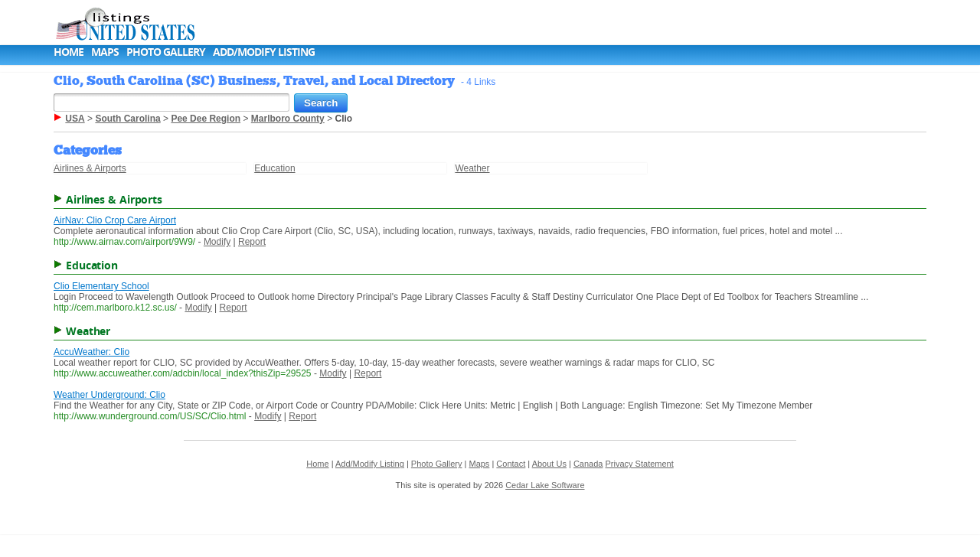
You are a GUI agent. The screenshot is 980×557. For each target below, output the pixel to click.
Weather (472, 168)
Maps (105, 52)
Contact (511, 464)
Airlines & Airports (90, 168)
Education (274, 168)
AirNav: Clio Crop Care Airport (115, 220)
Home (69, 52)
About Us (549, 464)
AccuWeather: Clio (91, 352)
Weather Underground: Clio (109, 395)
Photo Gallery (166, 52)
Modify (217, 242)
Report (252, 242)
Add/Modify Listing (264, 52)
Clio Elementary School (101, 286)
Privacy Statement (640, 464)
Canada (588, 464)
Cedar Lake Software (545, 485)
